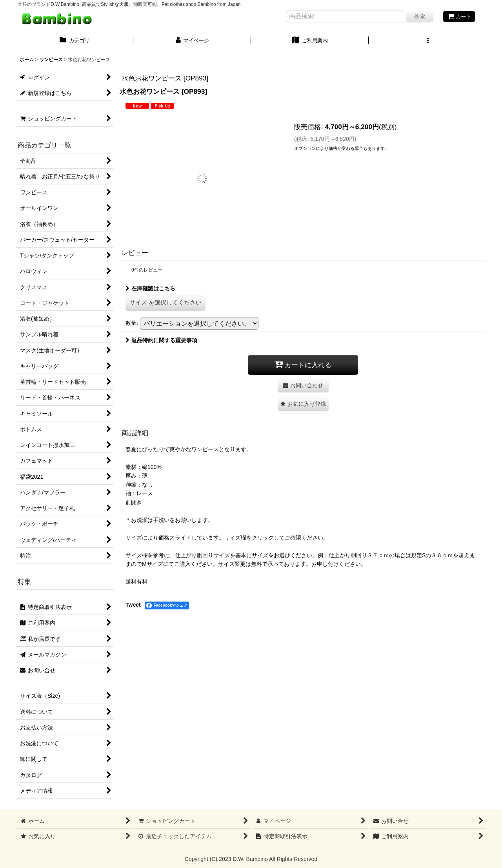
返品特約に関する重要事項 (161, 340)
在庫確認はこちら (150, 288)
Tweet (133, 605)
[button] (427, 41)
